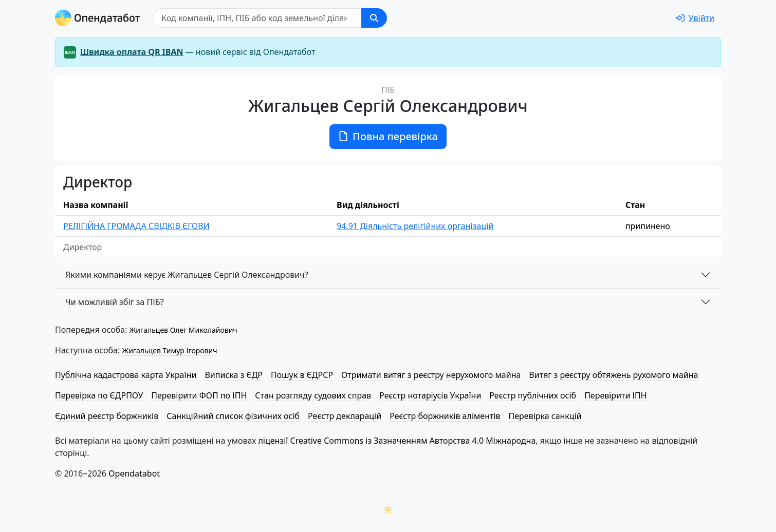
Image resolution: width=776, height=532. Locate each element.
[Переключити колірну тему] (388, 510)
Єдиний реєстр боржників (107, 416)
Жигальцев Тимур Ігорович (169, 350)
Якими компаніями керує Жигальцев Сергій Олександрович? (187, 275)
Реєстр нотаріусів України (430, 395)
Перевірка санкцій (545, 416)
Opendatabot (134, 473)
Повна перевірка (388, 136)
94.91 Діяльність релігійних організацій (415, 226)
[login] (695, 18)
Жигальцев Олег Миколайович (183, 330)
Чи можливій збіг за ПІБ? (115, 302)
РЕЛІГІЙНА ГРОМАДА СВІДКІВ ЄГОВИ (136, 226)
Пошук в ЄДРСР (302, 375)
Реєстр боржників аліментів (445, 416)
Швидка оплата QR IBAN (132, 52)
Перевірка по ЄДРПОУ (99, 395)
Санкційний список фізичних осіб (233, 416)
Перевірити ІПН (616, 395)
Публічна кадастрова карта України (126, 375)
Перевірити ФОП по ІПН (199, 395)
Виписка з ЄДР (234, 375)
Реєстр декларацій (345, 416)
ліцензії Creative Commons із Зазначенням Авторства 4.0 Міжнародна (397, 441)
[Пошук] (257, 18)
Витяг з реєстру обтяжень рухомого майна (613, 375)
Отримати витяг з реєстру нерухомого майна (431, 375)
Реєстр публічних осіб (533, 395)
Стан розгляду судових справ (313, 395)
